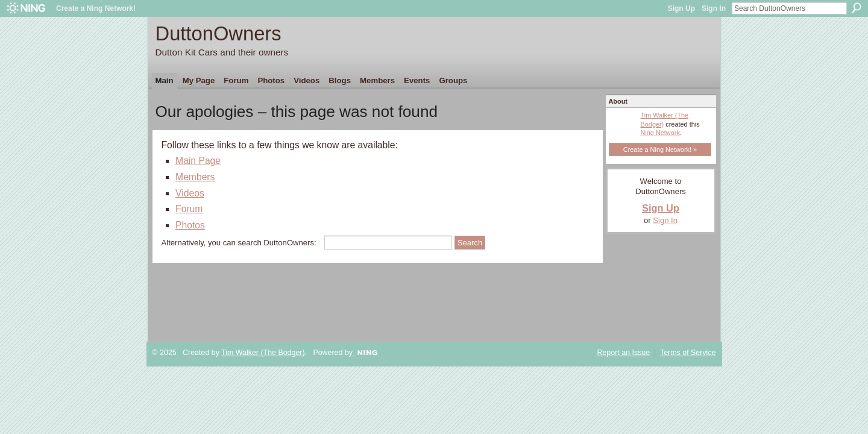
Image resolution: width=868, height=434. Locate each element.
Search (857, 8)
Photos (190, 225)
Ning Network (660, 133)
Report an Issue (623, 353)
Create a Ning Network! (96, 8)
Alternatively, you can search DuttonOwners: (239, 243)
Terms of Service (688, 353)
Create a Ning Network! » (660, 149)
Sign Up (681, 8)
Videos (190, 193)
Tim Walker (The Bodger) (263, 353)
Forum (189, 209)
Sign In (714, 8)
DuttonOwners (219, 33)
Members (195, 177)
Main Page (198, 161)
